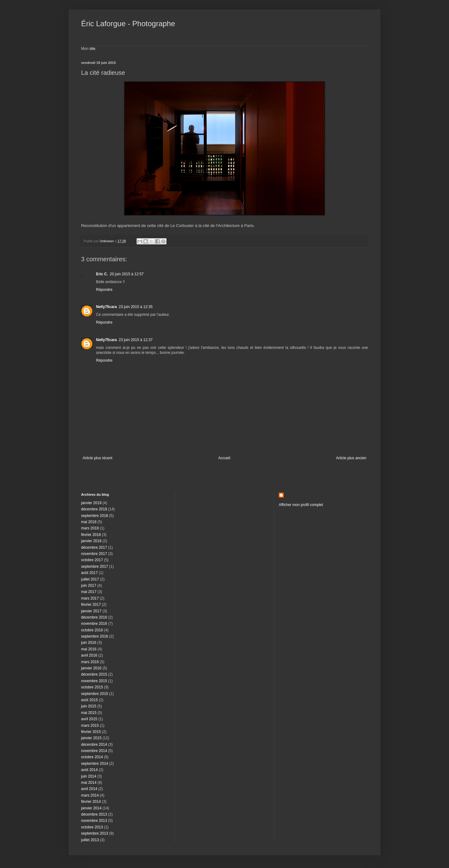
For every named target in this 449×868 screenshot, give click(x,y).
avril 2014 (89, 789)
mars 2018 (90, 528)
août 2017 (89, 573)
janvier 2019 (91, 503)
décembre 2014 (94, 745)
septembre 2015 (95, 694)
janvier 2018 (91, 541)
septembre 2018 (95, 516)
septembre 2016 (95, 636)
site (92, 49)
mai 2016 (89, 649)
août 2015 (89, 700)
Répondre (104, 290)
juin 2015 (89, 706)
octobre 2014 (92, 757)
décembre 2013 (94, 814)
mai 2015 (89, 713)
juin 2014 (89, 776)
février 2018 (91, 535)
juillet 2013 (90, 840)
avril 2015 (89, 719)
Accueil (224, 458)
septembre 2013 (95, 833)
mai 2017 (89, 592)
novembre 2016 (94, 624)
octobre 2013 (92, 827)
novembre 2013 (94, 821)
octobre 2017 (92, 560)
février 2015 (91, 732)
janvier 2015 (91, 738)
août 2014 (89, 770)
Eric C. (102, 274)
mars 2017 (90, 598)
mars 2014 (90, 795)
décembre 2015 (94, 674)
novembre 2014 (94, 751)
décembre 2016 (94, 617)
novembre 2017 (94, 554)
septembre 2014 (95, 764)
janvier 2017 (91, 611)
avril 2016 (89, 655)
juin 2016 (89, 643)
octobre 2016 (92, 630)
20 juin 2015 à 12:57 (127, 274)
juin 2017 (89, 586)
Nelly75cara (106, 307)
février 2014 (91, 802)
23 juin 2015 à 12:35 (136, 307)
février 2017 (91, 605)
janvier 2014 (91, 808)
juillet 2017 (90, 579)
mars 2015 (90, 726)
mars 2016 (90, 662)
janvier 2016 (91, 668)
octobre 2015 (92, 687)
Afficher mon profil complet (301, 505)
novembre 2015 (94, 681)
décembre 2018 (94, 509)
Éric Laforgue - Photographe (128, 24)
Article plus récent (97, 458)
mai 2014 (89, 783)
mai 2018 (89, 522)
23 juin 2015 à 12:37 (136, 340)
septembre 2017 (95, 567)
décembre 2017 (94, 547)
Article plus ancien (351, 458)
